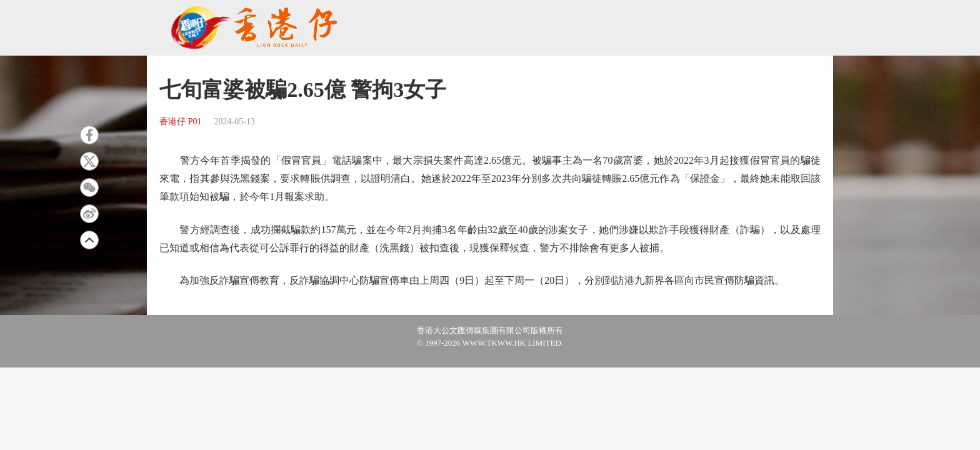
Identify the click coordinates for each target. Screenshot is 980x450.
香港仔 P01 (180, 122)
